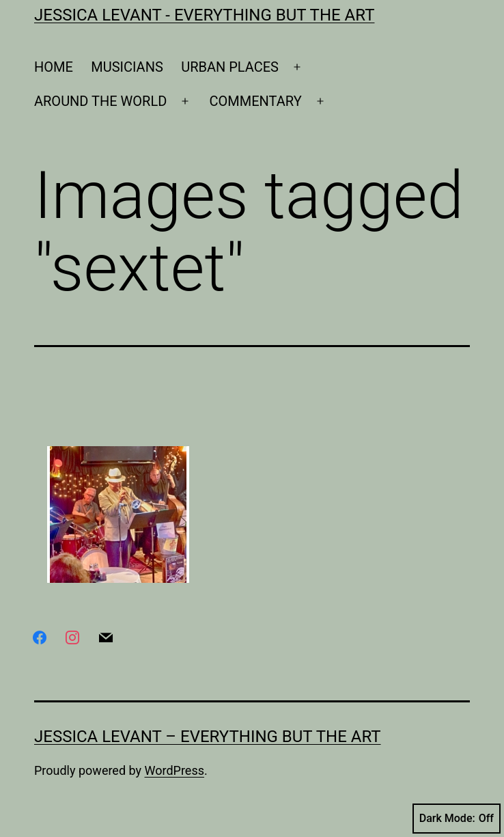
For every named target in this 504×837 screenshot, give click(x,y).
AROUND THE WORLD (100, 101)
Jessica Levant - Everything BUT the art (204, 15)
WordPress (174, 770)
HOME (54, 67)
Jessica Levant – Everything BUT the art (208, 737)
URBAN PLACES (230, 67)
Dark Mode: (457, 819)
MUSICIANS (127, 67)
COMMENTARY (256, 101)
